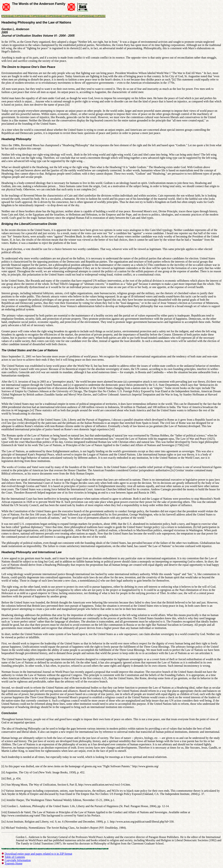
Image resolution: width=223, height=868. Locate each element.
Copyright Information (18, 860)
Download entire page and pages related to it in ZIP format (38, 854)
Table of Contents (15, 857)
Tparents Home (14, 863)
